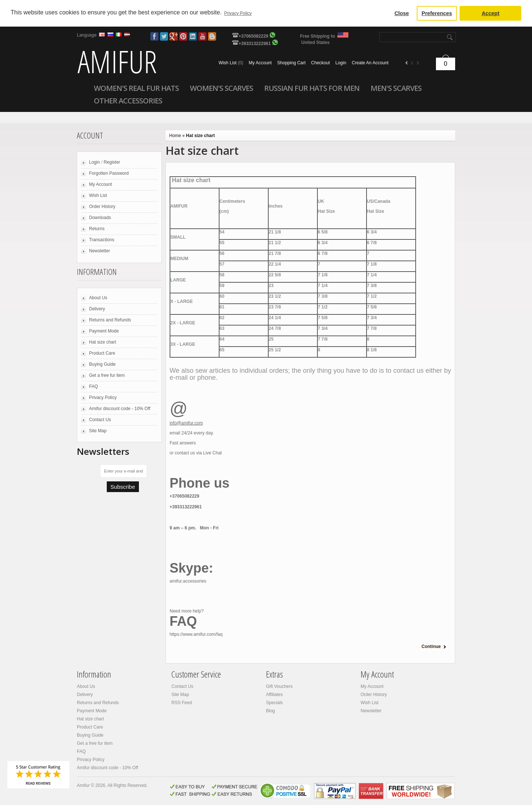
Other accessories (128, 100)
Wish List (98, 195)
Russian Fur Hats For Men (312, 88)
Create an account (370, 63)
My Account (100, 184)
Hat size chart (103, 342)
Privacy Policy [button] (238, 13)
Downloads (100, 218)
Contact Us (100, 420)
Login (341, 63)
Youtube (202, 36)
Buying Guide (102, 364)
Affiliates (274, 695)
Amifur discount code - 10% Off (120, 409)
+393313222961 (255, 44)
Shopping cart (291, 63)
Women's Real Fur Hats (136, 88)
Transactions (102, 240)
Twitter (164, 36)
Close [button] (402, 13)
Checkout (320, 63)
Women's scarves (221, 88)
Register (112, 162)
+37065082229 (253, 36)
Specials (274, 703)
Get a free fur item (107, 375)
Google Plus (174, 36)
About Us (98, 298)
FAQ (93, 386)
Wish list (231, 63)
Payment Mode (104, 331)
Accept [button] (491, 13)
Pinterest (183, 36)
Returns (97, 229)
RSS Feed (182, 703)
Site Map (98, 431)
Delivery (97, 309)
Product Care (102, 353)
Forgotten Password (109, 173)
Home (175, 136)
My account (260, 63)
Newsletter (100, 251)
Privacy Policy (103, 398)
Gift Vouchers (279, 686)
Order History (102, 207)
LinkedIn (193, 36)
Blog (212, 36)
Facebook (154, 36)
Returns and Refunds (110, 320)
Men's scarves (396, 88)
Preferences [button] (437, 13)
